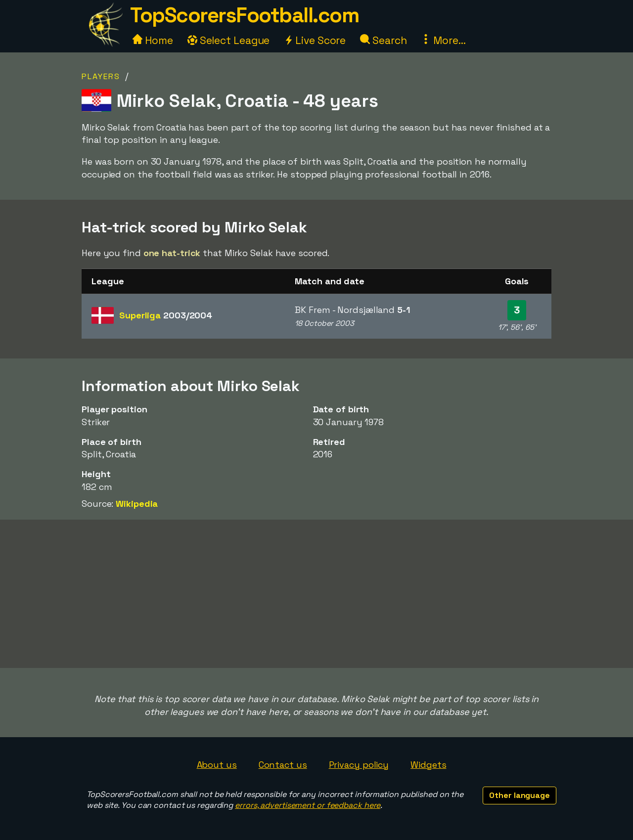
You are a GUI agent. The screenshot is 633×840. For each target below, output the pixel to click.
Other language (520, 795)
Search (383, 40)
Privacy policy (359, 765)
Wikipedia (137, 504)
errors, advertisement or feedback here (308, 805)
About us (217, 765)
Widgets (428, 765)
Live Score (315, 40)
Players (101, 76)
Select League (229, 40)
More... (443, 40)
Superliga (166, 315)
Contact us (283, 765)
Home (153, 40)
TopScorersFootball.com (244, 15)
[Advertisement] (316, 594)
